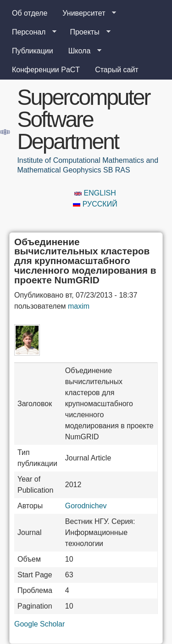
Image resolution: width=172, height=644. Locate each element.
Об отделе (30, 13)
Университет (86, 13)
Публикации (33, 51)
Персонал (31, 32)
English (95, 193)
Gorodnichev (86, 506)
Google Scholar (39, 624)
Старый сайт (117, 70)
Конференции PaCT (46, 70)
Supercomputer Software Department (83, 119)
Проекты (86, 32)
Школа (81, 51)
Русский (95, 204)
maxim (79, 306)
